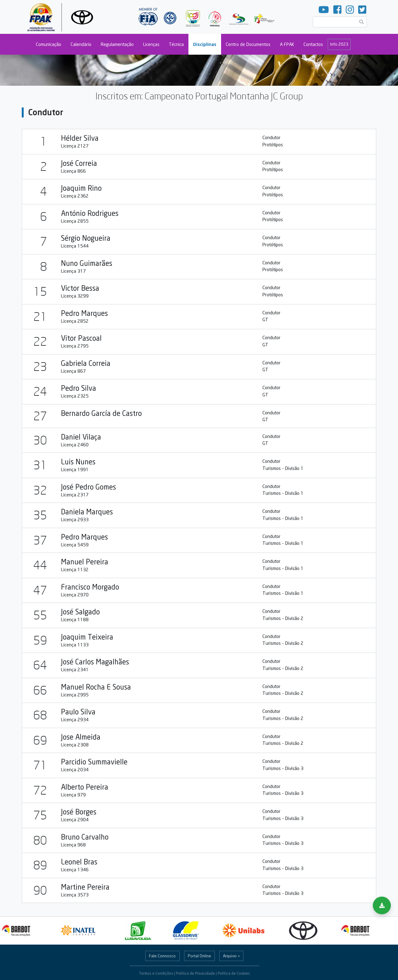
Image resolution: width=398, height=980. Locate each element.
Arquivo (230, 956)
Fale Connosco (162, 956)
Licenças (151, 44)
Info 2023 (339, 44)
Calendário (81, 44)
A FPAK (287, 44)
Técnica (176, 44)
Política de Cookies (234, 973)
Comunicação (49, 44)
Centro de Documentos (248, 44)
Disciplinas (205, 44)
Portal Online (199, 956)
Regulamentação (117, 44)
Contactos (313, 44)
